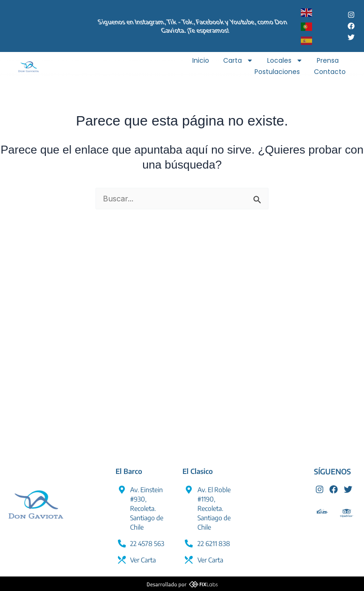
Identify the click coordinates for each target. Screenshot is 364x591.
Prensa (328, 60)
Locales (285, 60)
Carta (238, 60)
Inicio (201, 60)
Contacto (330, 72)
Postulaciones (277, 72)
